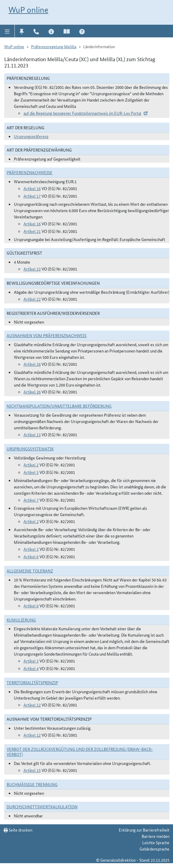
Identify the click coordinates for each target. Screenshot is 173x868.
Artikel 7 (31, 500)
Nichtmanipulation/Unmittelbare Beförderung (59, 406)
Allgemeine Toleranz (30, 571)
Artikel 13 (32, 434)
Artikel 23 (32, 269)
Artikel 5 (31, 472)
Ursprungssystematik (30, 449)
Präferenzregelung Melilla (54, 46)
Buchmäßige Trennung (32, 784)
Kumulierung (21, 620)
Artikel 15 (32, 770)
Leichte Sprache (156, 842)
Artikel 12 (32, 705)
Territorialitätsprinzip (32, 682)
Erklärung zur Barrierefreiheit (144, 830)
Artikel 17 (32, 196)
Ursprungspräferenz (31, 136)
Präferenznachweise (30, 172)
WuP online (28, 10)
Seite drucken (18, 830)
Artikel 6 (31, 556)
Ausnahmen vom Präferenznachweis (47, 335)
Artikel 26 (32, 364)
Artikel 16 (32, 188)
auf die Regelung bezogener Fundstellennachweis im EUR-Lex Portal (82, 113)
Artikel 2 (31, 465)
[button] (7, 31)
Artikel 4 (31, 668)
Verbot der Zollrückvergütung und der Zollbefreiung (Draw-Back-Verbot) (80, 752)
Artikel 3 (31, 661)
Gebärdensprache (154, 849)
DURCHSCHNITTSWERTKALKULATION (42, 807)
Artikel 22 (32, 299)
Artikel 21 (32, 231)
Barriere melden (156, 836)
